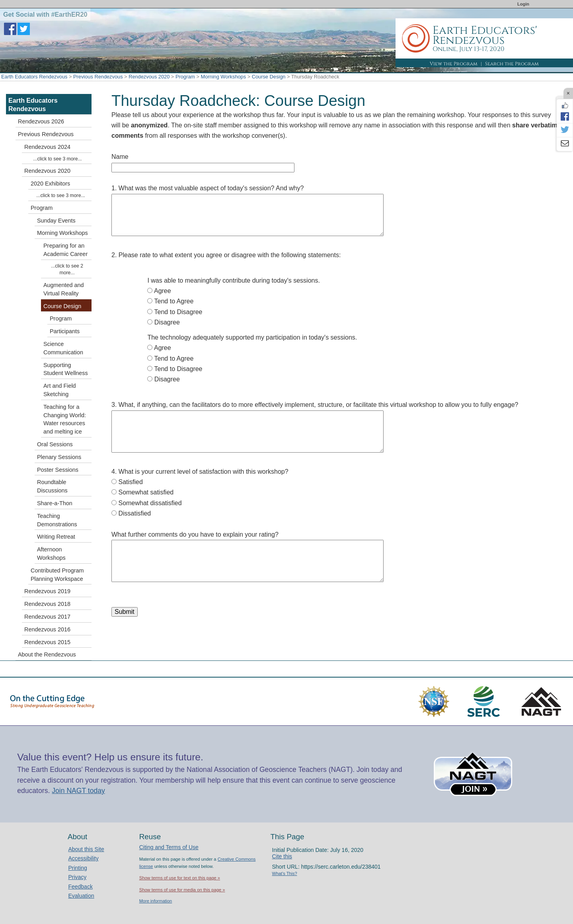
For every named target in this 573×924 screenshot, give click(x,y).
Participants (65, 331)
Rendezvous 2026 (41, 121)
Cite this (282, 856)
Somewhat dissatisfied (150, 503)
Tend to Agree (174, 301)
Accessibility (83, 858)
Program (185, 77)
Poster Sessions (58, 470)
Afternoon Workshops (51, 554)
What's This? (285, 873)
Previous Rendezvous (98, 77)
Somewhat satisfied (146, 492)
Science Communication (63, 348)
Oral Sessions (55, 444)
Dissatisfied (134, 513)
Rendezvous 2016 (47, 629)
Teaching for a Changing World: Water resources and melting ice (65, 419)
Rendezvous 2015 (47, 642)
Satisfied (130, 482)
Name (120, 157)
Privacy (77, 877)
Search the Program (512, 64)
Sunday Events (56, 221)
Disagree (167, 322)
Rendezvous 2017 (47, 617)
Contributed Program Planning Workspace (57, 575)
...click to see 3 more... (57, 159)
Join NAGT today (78, 791)
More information (156, 901)
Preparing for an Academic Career (65, 250)
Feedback (80, 887)
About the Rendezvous (47, 654)
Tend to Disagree (178, 312)
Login (523, 4)
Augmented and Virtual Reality (64, 289)
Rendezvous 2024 (47, 147)
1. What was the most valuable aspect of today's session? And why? (208, 188)
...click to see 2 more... (67, 270)
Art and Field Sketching (60, 390)
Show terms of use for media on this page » (182, 890)
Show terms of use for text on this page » (180, 878)
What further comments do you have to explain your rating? (195, 534)
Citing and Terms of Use (169, 847)
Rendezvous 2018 (47, 604)
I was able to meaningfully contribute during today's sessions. (234, 280)
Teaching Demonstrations (57, 520)
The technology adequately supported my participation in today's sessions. (252, 337)
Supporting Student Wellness (66, 369)
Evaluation (81, 896)
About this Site (86, 849)
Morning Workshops (224, 77)
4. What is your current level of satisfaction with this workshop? (200, 472)
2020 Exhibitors (50, 184)
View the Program (454, 64)
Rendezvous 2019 (47, 591)
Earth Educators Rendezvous (34, 77)
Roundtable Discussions (52, 486)
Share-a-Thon (55, 503)
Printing (77, 868)
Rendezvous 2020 (149, 77)
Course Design (269, 77)
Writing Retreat (56, 537)
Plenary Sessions (59, 457)
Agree (163, 291)
